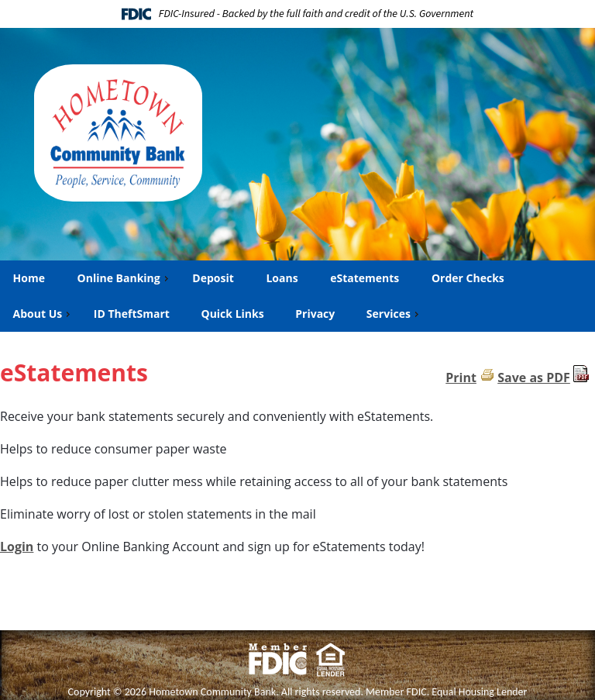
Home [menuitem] (29, 278)
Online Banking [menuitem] (124, 278)
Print (461, 378)
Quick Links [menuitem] (233, 314)
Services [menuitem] (394, 314)
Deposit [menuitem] (212, 278)
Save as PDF (534, 378)
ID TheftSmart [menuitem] (132, 314)
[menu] (297, 296)
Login (17, 547)
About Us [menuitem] (43, 314)
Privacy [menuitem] (315, 314)
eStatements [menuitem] (364, 278)
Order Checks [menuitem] (468, 278)
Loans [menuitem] (281, 278)
